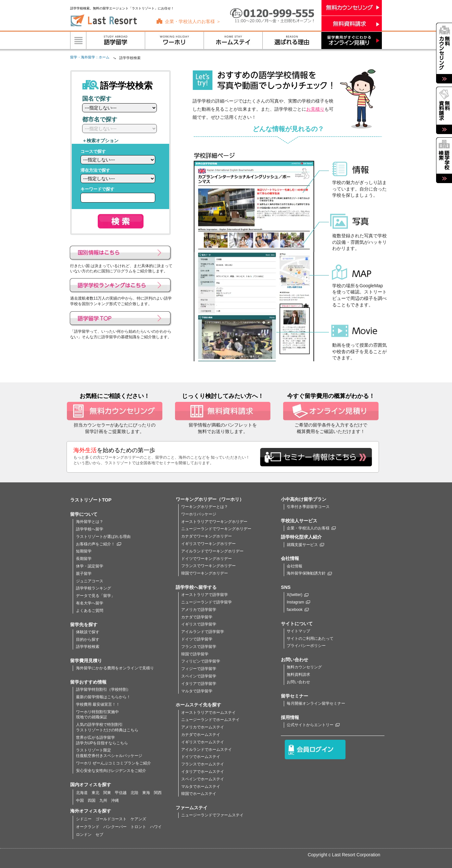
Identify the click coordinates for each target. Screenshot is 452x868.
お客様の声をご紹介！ (99, 544)
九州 (103, 800)
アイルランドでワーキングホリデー (212, 551)
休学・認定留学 (90, 566)
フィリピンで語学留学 (201, 661)
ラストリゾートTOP (91, 500)
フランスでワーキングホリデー (208, 566)
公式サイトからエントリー (313, 725)
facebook (298, 610)
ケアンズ (138, 819)
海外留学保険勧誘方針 (309, 573)
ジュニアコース (90, 581)
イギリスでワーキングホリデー (208, 544)
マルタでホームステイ (201, 787)
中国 (80, 800)
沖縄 (115, 800)
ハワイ (156, 827)
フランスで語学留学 (199, 647)
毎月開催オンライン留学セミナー (316, 703)
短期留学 (84, 551)
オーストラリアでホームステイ (208, 713)
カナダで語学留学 (197, 617)
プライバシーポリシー (306, 646)
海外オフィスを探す (91, 811)
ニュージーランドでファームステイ (212, 815)
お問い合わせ (298, 682)
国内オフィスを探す (91, 785)
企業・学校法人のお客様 (311, 528)
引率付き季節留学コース (308, 507)
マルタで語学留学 (197, 691)
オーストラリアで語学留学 (205, 595)
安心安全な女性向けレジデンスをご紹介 (111, 771)
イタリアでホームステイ (203, 772)
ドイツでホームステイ (201, 757)
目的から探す (88, 639)
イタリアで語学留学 (199, 684)
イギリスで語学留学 (199, 624)
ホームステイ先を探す (198, 705)
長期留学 (84, 559)
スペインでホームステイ (203, 779)
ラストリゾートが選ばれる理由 (103, 537)
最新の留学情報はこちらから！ (103, 697)
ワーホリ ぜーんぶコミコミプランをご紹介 (113, 763)
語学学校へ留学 (90, 529)
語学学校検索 (88, 647)
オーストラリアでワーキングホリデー (214, 522)
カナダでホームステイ (201, 735)
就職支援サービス (305, 545)
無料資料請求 (298, 675)
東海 (146, 793)
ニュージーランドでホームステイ (210, 720)
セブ (99, 835)
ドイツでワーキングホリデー (207, 559)
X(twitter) (298, 595)
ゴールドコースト (111, 819)
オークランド (88, 827)
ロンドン (84, 835)
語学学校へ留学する (196, 587)
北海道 (82, 793)
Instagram (298, 602)
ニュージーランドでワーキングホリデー (216, 529)
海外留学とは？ (90, 522)
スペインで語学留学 (199, 676)
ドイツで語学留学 (197, 639)
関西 (158, 793)
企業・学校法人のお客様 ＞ (193, 21)
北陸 (134, 793)
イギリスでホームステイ (203, 742)
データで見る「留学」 (95, 596)
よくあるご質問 (90, 611)
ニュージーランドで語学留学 (207, 602)
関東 (107, 793)
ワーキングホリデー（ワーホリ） (210, 499)
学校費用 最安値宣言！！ (98, 704)
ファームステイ (192, 808)
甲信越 (121, 793)
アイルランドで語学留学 (203, 632)
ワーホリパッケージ (199, 514)
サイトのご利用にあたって (310, 639)
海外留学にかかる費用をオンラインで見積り (115, 668)
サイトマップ (298, 631)
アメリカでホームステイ (203, 727)
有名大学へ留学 (90, 603)
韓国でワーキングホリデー (205, 573)
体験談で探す (88, 632)
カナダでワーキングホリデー (207, 536)
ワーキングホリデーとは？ (205, 507)
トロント (138, 827)
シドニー (84, 819)
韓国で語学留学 (195, 654)
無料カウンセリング (304, 667)
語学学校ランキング (94, 588)
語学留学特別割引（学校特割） (103, 689)
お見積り (315, 109)
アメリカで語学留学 (199, 610)
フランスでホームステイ (203, 764)
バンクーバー (115, 827)
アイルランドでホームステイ (207, 750)
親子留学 (84, 574)
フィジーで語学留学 (199, 669)
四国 (92, 800)
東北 (95, 793)
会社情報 (295, 566)
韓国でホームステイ (199, 794)
